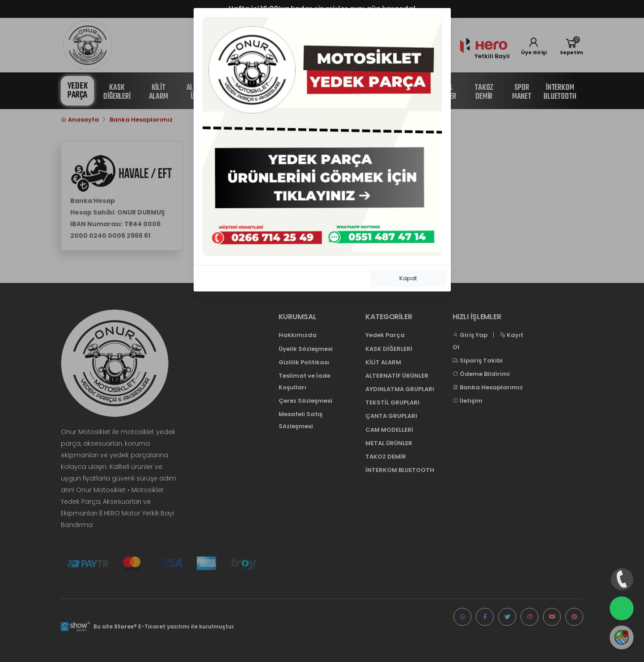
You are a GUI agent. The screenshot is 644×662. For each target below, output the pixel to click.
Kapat (408, 278)
